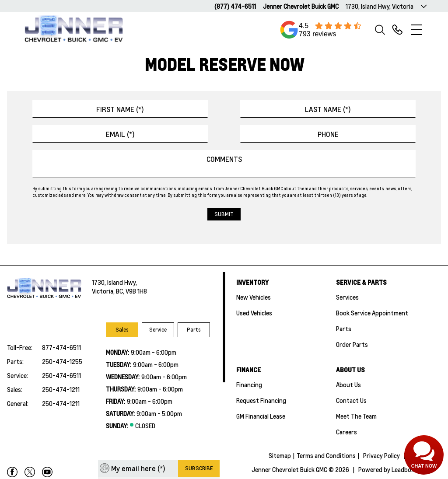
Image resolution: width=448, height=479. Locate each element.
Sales (122, 330)
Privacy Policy (381, 455)
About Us (348, 385)
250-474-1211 (61, 389)
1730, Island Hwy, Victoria (380, 6)
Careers (346, 432)
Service (158, 330)
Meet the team (356, 416)
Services (347, 297)
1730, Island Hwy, (114, 282)
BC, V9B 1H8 (131, 291)
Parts (194, 330)
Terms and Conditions (326, 455)
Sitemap (280, 455)
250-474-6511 (61, 375)
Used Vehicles (254, 313)
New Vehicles (254, 297)
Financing (249, 385)
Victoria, (104, 291)
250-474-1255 (62, 361)
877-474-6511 (61, 347)
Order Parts (352, 344)
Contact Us (351, 400)
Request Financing (261, 400)
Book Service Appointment (372, 313)
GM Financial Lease (261, 416)
